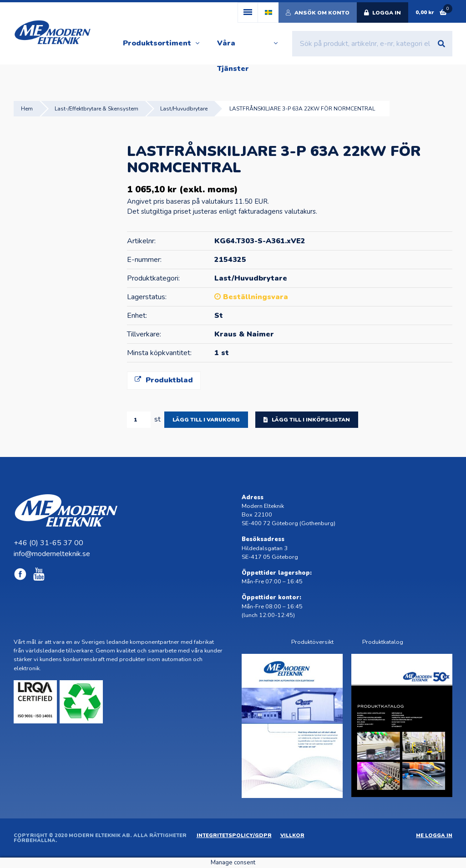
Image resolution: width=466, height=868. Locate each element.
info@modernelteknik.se (52, 554)
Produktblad (164, 380)
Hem (27, 109)
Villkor (292, 835)
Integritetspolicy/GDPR (234, 835)
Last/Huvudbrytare (184, 109)
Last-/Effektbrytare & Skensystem (96, 109)
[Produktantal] (139, 420)
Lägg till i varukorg (206, 420)
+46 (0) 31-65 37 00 (48, 543)
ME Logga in (434, 835)
